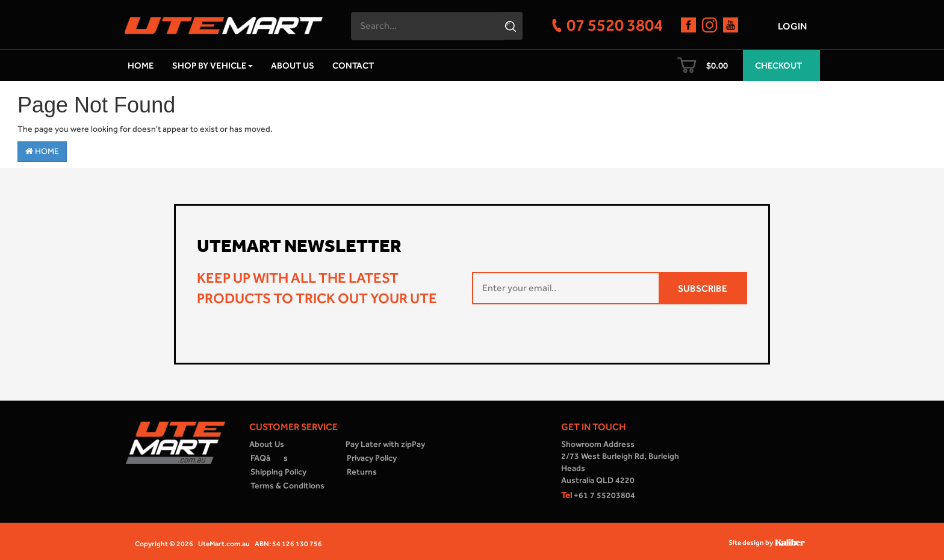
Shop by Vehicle (213, 66)
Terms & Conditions (287, 486)
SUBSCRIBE (703, 288)
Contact (353, 66)
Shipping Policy (278, 472)
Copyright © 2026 (164, 544)
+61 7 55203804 (598, 495)
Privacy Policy (372, 458)
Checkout (778, 66)
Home (141, 66)
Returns (362, 472)
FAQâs (269, 458)
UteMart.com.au (224, 544)
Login (792, 26)
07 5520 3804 (615, 25)
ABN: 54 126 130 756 (288, 544)
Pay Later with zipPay (385, 444)
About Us (293, 66)
